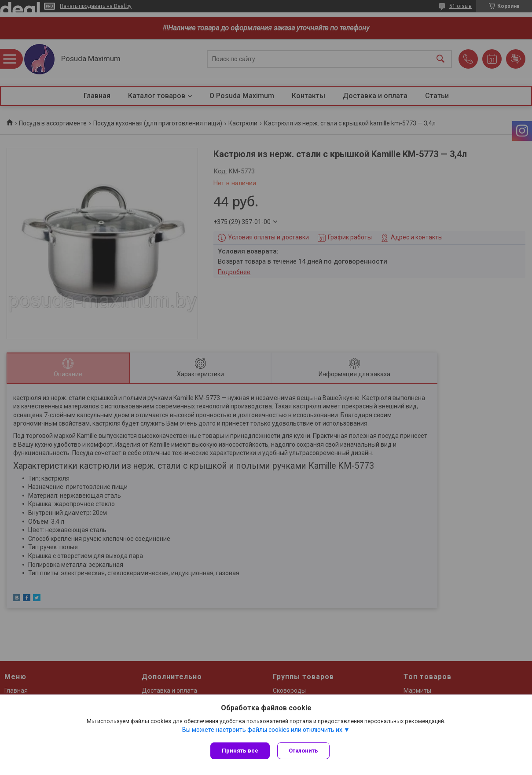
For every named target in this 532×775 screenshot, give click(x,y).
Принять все (240, 751)
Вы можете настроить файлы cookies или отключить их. (263, 731)
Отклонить (305, 751)
